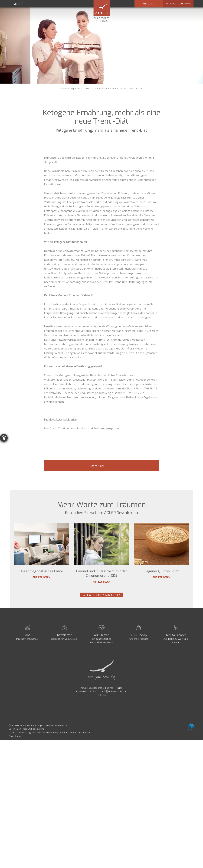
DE (98, 698)
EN (105, 698)
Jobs (27, 638)
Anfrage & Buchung (178, 4)
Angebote (149, 4)
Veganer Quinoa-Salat (162, 571)
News (87, 89)
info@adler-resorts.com (115, 694)
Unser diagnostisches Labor (41, 571)
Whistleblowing (37, 731)
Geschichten (15, 731)
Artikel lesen (41, 577)
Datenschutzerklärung (20, 735)
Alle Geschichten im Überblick (102, 595)
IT (101, 698)
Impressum (76, 735)
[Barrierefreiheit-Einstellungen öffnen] (4, 438)
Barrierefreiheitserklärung (45, 735)
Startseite (64, 89)
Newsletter (64, 638)
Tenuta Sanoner (176, 638)
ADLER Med (102, 638)
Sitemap (64, 735)
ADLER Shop (139, 638)
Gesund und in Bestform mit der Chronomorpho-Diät (101, 573)
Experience (76, 89)
